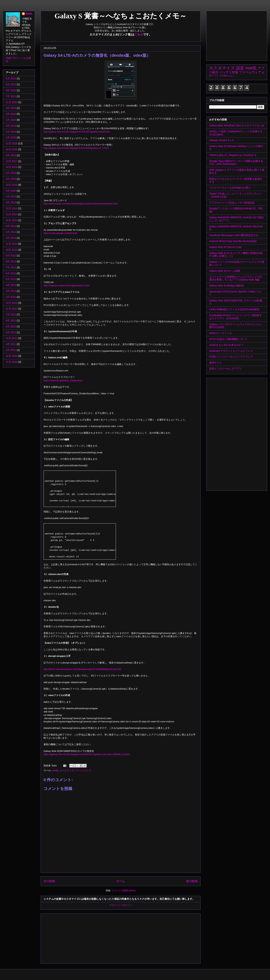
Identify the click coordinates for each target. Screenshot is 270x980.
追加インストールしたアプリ (226, 369)
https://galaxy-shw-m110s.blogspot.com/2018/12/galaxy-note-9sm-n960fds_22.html (87, 754)
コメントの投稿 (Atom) (124, 890)
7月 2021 (11, 96)
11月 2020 (12, 102)
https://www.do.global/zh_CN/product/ (63, 381)
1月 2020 (11, 120)
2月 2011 (11, 350)
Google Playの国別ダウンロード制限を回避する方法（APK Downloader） (236, 163)
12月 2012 (12, 303)
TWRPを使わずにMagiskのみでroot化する (233, 155)
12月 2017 (12, 161)
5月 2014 (11, 232)
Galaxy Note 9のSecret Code (225, 247)
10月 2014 (12, 220)
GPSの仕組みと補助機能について (228, 339)
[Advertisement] (69, 937)
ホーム (121, 881)
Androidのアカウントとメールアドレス (231, 351)
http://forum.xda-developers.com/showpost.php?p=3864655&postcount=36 (82, 669)
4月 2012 (11, 326)
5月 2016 (11, 173)
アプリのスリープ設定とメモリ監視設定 (232, 203)
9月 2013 (11, 256)
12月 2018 (12, 143)
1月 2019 (11, 137)
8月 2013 (11, 261)
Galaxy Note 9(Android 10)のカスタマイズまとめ (237, 125)
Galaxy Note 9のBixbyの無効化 (227, 286)
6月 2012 (11, 320)
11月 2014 (12, 214)
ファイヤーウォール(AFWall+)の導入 (230, 188)
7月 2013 (11, 267)
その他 (223, 76)
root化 (55, 770)
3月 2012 (11, 332)
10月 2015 (12, 185)
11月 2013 (12, 244)
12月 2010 (12, 356)
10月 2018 (12, 149)
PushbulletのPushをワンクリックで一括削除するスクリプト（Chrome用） (236, 317)
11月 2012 (12, 309)
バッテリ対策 (229, 72)
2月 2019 (11, 132)
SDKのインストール (221, 333)
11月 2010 (12, 362)
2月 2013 (11, 297)
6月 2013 (11, 273)
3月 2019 (11, 126)
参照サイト (215, 363)
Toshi (29, 14)
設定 (240, 68)
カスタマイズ (67, 770)
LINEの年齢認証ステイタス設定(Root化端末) (234, 309)
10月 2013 (12, 250)
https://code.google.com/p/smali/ (60, 233)
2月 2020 (11, 114)
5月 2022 (11, 84)
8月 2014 (11, 226)
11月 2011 (12, 338)
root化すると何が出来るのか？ (226, 345)
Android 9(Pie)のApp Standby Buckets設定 (233, 241)
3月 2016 (11, 179)
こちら (139, 34)
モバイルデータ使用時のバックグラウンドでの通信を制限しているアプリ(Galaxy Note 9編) (236, 278)
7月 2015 (11, 197)
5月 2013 (11, 279)
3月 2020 (11, 108)
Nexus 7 (230, 76)
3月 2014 (11, 238)
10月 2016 (12, 167)
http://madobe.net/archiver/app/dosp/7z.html (66, 285)
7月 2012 (11, 315)
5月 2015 (11, 202)
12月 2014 (12, 208)
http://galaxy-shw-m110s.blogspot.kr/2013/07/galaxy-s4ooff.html (77, 132)
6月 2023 (11, 78)
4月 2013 (11, 285)
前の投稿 (192, 881)
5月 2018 (11, 155)
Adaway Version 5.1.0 (221, 140)
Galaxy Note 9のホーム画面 (225, 271)
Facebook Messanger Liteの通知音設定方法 (234, 235)
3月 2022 (11, 90)
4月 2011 (11, 344)
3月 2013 (11, 291)
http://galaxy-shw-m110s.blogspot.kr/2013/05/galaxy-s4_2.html (76, 148)
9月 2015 (11, 191)
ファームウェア (83, 770)
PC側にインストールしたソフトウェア (231, 357)
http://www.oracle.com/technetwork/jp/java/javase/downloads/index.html (81, 204)
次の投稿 (49, 881)
